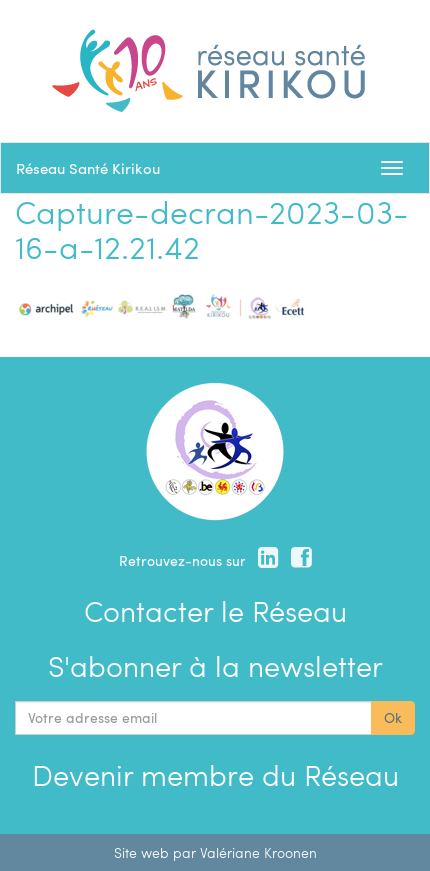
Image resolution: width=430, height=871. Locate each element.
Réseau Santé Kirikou (88, 168)
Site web (141, 852)
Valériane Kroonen (258, 852)
